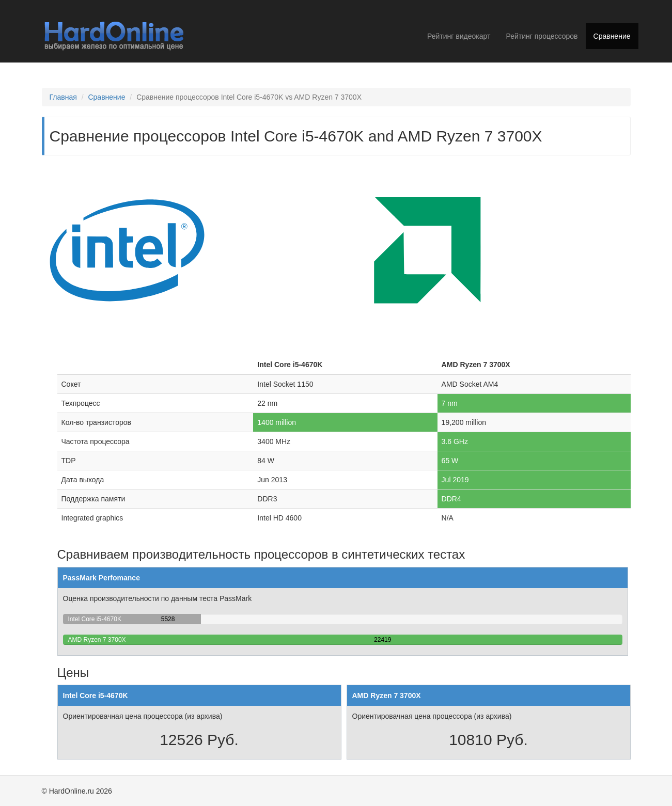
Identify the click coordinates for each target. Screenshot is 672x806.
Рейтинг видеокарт (459, 36)
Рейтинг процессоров (542, 36)
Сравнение (612, 36)
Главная (63, 97)
